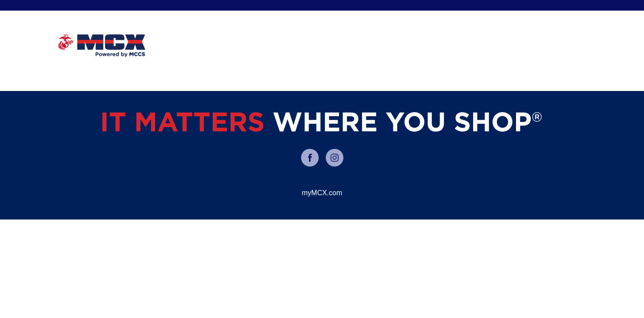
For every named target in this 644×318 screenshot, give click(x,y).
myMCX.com (322, 193)
